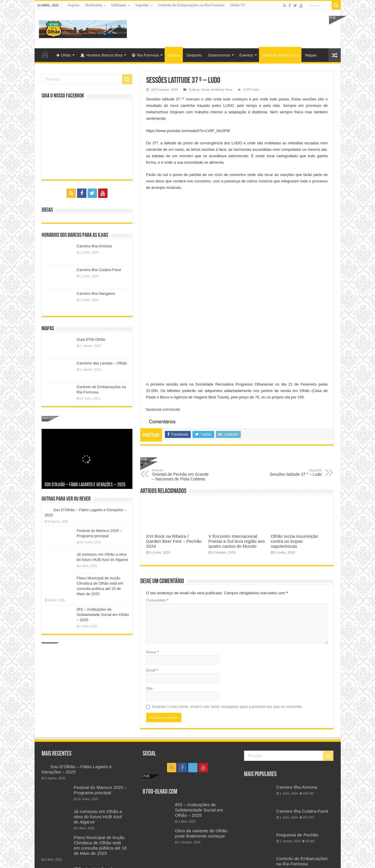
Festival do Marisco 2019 (301, 798)
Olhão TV (238, 5)
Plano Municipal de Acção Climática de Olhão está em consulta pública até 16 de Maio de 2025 (100, 764)
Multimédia (94, 5)
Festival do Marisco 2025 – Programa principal (100, 709)
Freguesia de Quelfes (298, 822)
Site (149, 574)
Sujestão (142, 5)
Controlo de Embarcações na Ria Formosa (191, 5)
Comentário (157, 486)
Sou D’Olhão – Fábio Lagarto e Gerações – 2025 (85, 485)
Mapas (311, 55)
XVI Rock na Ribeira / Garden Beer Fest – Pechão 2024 (174, 426)
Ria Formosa (145, 55)
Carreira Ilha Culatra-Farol (99, 270)
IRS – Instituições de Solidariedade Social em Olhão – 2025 (103, 615)
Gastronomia (219, 55)
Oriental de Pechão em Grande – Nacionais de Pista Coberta (182, 360)
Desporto (194, 55)
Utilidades (119, 5)
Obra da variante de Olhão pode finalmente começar (201, 752)
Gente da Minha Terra (280, 55)
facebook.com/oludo (163, 295)
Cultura (174, 55)
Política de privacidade (61, 823)
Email (152, 555)
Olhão (64, 55)
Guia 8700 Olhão (91, 339)
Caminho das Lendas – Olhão (102, 363)
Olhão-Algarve (45, 54)
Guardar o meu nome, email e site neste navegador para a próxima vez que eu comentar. (227, 592)
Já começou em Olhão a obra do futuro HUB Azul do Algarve (98, 735)
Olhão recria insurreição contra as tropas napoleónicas (294, 426)
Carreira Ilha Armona (94, 246)
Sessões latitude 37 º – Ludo (292, 358)
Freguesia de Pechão (298, 754)
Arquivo (73, 5)
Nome (152, 537)
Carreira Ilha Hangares (96, 293)
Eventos (246, 55)
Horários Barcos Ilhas (101, 55)
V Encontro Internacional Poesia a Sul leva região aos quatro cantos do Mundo (237, 426)
